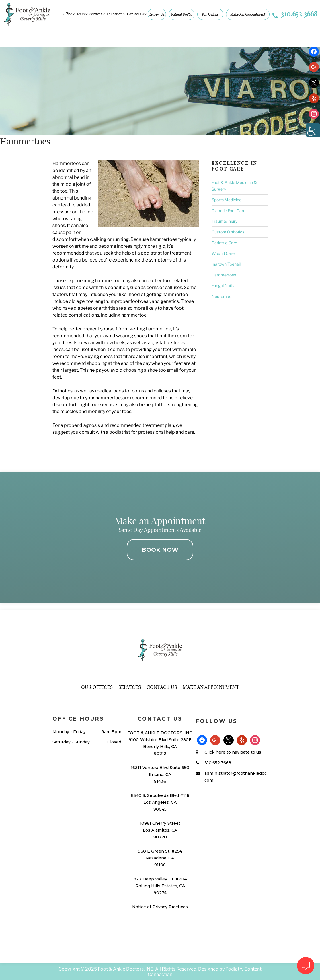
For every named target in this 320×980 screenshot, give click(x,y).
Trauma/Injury (225, 221)
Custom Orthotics (228, 232)
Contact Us (137, 14)
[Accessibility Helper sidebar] (313, 130)
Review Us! (157, 14)
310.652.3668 (295, 14)
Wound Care (223, 253)
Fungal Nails (223, 285)
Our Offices (97, 687)
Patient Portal (182, 14)
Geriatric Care (224, 243)
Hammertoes (224, 275)
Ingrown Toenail (226, 264)
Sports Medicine (227, 200)
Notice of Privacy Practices (160, 907)
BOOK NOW (160, 550)
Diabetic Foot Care (229, 211)
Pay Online (210, 14)
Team (82, 14)
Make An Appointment (248, 14)
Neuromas (221, 296)
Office (69, 14)
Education (116, 14)
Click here (215, 752)
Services (97, 14)
